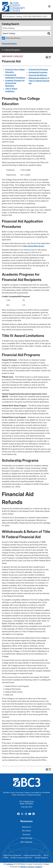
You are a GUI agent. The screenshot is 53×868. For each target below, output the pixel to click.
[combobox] (26, 16)
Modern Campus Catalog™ (31, 867)
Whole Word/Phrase (13, 38)
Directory (26, 834)
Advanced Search (9, 44)
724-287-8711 (26, 807)
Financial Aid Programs (38, 69)
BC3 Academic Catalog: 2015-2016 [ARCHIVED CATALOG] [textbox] (27, 16)
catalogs (10, 864)
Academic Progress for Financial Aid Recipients (15, 83)
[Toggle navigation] (49, 6)
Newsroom (26, 827)
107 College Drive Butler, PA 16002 (27, 803)
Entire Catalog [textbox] (9, 28)
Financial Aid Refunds (38, 75)
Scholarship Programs (38, 72)
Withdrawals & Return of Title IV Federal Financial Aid (39, 81)
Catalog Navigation (12, 50)
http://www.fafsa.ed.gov (34, 246)
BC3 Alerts (27, 831)
